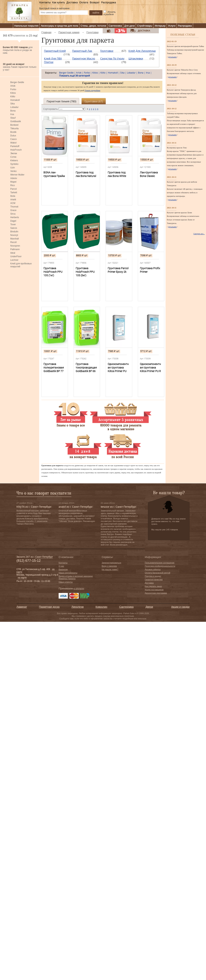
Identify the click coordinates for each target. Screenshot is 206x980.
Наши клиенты (66, 582)
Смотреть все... (199, 234)
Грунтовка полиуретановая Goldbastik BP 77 (54, 368)
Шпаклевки (136, 58)
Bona (13, 111)
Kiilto (13, 97)
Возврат (95, 2)
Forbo (13, 89)
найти (96, 13)
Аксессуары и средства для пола (59, 26)
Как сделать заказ (153, 586)
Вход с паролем (109, 566)
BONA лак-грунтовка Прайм (54, 174)
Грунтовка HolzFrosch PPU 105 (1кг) (53, 272)
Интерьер (160, 26)
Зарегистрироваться (111, 563)
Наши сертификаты (68, 573)
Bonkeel (14, 125)
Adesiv (14, 178)
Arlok (13, 86)
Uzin (13, 168)
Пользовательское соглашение (160, 563)
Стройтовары (145, 26)
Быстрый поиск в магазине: (55, 8)
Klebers (14, 160)
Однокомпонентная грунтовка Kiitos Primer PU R (150, 368)
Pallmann (15, 249)
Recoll (13, 242)
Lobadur (14, 107)
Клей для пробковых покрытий (21, 265)
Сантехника (115, 26)
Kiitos (13, 93)
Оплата (84, 2)
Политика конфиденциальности (160, 566)
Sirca (13, 214)
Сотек (13, 157)
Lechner (14, 260)
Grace (13, 210)
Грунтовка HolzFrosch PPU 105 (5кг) (85, 272)
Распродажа (109, 2)
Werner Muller (17, 175)
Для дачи (130, 26)
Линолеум (78, 607)
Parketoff (15, 146)
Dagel (13, 221)
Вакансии (63, 569)
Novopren (15, 246)
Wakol (13, 143)
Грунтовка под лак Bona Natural (86, 174)
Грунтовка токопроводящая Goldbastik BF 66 (86, 368)
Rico (13, 185)
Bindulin (14, 232)
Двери (149, 607)
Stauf (13, 118)
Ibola (13, 196)
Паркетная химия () (61, 101)
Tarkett (14, 192)
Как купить (58, 2)
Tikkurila (14, 129)
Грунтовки (107, 51)
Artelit (13, 200)
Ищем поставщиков (154, 590)
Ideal (13, 253)
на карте (22, 578)
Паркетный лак (82, 51)
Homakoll (15, 100)
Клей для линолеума (142, 51)
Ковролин (101, 607)
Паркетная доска (49, 607)
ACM (13, 203)
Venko (13, 171)
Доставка (72, 2)
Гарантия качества (154, 580)
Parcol (13, 189)
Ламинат (22, 607)
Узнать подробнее (92, 90)
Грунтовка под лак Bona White (117, 174)
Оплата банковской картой (157, 573)
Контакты (45, 2)
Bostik (13, 132)
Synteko (14, 164)
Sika (12, 104)
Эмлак (14, 153)
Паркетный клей (55, 51)
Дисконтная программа (156, 593)
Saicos (14, 228)
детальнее (172, 57)
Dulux (13, 136)
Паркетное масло (84, 58)
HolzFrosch (16, 150)
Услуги (172, 26)
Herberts (15, 217)
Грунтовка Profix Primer (150, 270)
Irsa (12, 114)
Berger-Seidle (17, 82)
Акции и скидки (180, 607)
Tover (13, 224)
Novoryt (14, 235)
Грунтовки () (94, 101)
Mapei (13, 182)
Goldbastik (16, 121)
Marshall (15, 239)
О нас (61, 566)
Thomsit (14, 207)
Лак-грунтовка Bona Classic (149, 174)
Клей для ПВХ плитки (53, 60)
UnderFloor (16, 256)
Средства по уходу (112, 58)
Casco (13, 139)
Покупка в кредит (153, 576)
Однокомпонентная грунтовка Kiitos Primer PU (118, 368)
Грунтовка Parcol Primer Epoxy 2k (118, 270)
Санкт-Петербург (44, 557)
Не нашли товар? (110, 569)
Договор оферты (153, 569)
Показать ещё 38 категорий (75, 76)
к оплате (79, 588)
